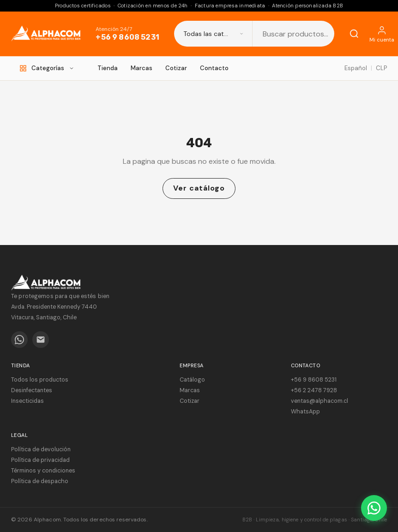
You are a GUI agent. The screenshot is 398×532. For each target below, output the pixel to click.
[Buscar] (354, 34)
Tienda (108, 68)
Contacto (214, 68)
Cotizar (176, 68)
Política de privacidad (40, 460)
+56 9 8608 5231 (127, 37)
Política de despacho (40, 481)
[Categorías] (47, 68)
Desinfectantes (32, 390)
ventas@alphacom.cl (320, 401)
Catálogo (192, 380)
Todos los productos (40, 380)
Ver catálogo (199, 188)
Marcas (142, 68)
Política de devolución (41, 449)
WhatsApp (305, 412)
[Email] (41, 340)
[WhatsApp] (19, 340)
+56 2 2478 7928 (314, 390)
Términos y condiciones (43, 471)
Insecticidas (27, 401)
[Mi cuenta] (382, 34)
